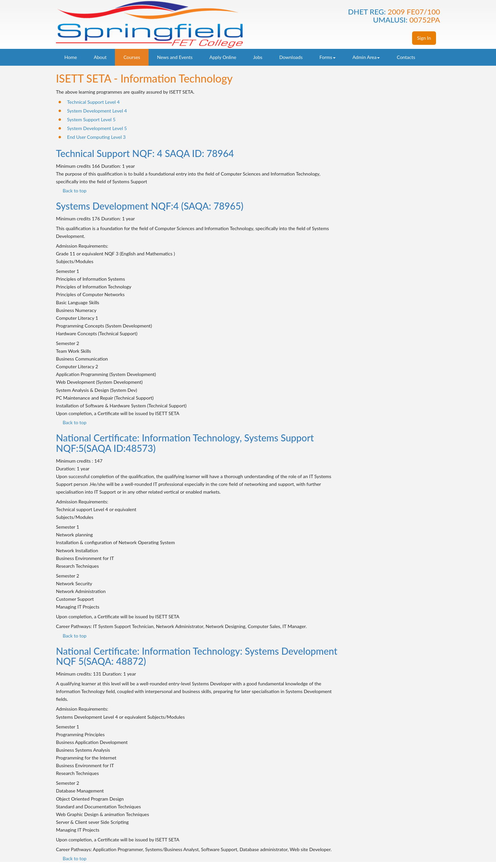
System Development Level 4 (97, 111)
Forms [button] (328, 57)
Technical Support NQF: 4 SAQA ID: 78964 (145, 153)
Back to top (75, 191)
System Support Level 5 (91, 119)
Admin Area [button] (366, 57)
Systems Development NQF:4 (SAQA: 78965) (150, 206)
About (100, 57)
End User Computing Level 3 (96, 137)
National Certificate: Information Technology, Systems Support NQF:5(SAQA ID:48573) (185, 443)
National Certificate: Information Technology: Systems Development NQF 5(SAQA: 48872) (197, 656)
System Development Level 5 (97, 128)
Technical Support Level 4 (93, 102)
